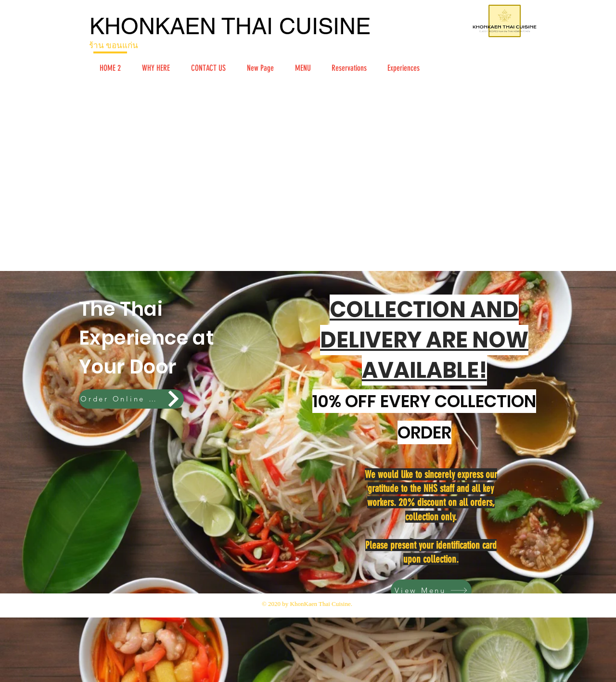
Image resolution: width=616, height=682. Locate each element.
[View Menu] (431, 590)
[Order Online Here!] (131, 399)
